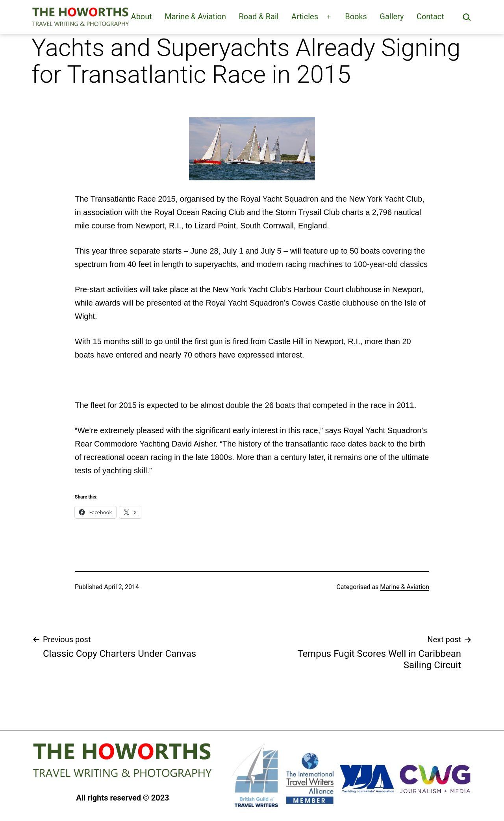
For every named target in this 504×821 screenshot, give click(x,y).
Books (356, 17)
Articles (305, 17)
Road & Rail (258, 17)
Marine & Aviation (195, 17)
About (142, 17)
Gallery (392, 17)
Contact (430, 17)
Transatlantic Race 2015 (133, 199)
